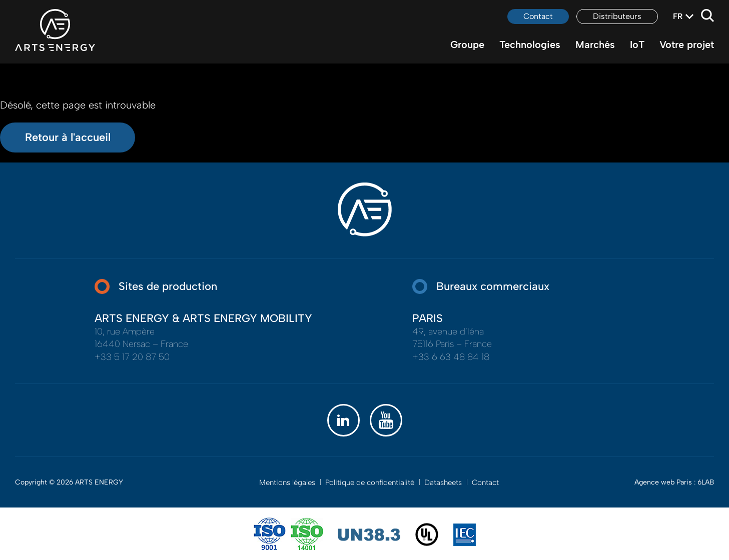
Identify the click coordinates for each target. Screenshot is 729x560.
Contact (538, 16)
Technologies (530, 44)
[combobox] (678, 16)
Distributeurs (617, 16)
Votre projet (687, 44)
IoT (637, 44)
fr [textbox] (678, 16)
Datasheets (443, 482)
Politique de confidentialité (370, 482)
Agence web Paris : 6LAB (674, 482)
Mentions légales (287, 482)
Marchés (595, 44)
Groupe (467, 44)
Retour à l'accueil (68, 137)
